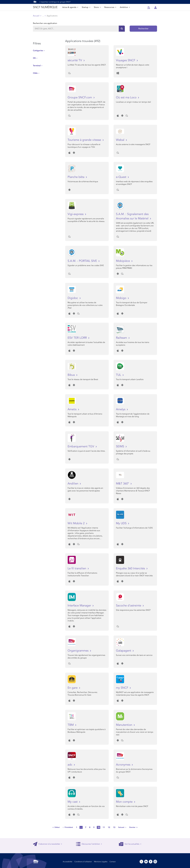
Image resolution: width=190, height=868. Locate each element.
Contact (113, 862)
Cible (35, 73)
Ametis (72, 409)
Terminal (37, 66)
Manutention (125, 725)
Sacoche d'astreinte (129, 606)
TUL (119, 375)
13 (114, 827)
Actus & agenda (70, 7)
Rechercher (143, 29)
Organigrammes (78, 651)
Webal (121, 140)
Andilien (73, 484)
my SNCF (123, 688)
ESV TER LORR (78, 338)
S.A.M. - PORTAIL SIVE (83, 261)
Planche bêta (76, 177)
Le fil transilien (77, 568)
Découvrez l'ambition (89, 844)
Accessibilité (67, 862)
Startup (86, 7)
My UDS (122, 523)
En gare (73, 688)
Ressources (110, 7)
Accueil (36, 16)
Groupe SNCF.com (80, 97)
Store (97, 7)
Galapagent (124, 651)
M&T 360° (123, 484)
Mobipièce (123, 261)
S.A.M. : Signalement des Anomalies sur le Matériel (133, 216)
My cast (73, 802)
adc (70, 765)
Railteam (122, 338)
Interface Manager (80, 606)
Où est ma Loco (127, 97)
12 (109, 827)
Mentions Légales (101, 862)
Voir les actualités (130, 844)
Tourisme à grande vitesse (85, 140)
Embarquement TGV (81, 446)
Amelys (121, 409)
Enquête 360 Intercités (131, 568)
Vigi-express (76, 214)
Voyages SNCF (126, 60)
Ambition (125, 7)
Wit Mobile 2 (77, 523)
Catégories (38, 51)
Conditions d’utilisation (83, 862)
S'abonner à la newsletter (47, 844)
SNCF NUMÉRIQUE (45, 7)
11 (104, 827)
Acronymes (124, 765)
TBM (71, 725)
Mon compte (125, 802)
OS (34, 58)
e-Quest (122, 177)
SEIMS (120, 446)
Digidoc (73, 298)
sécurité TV (75, 60)
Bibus (72, 375)
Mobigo (122, 298)
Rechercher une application (45, 23)
